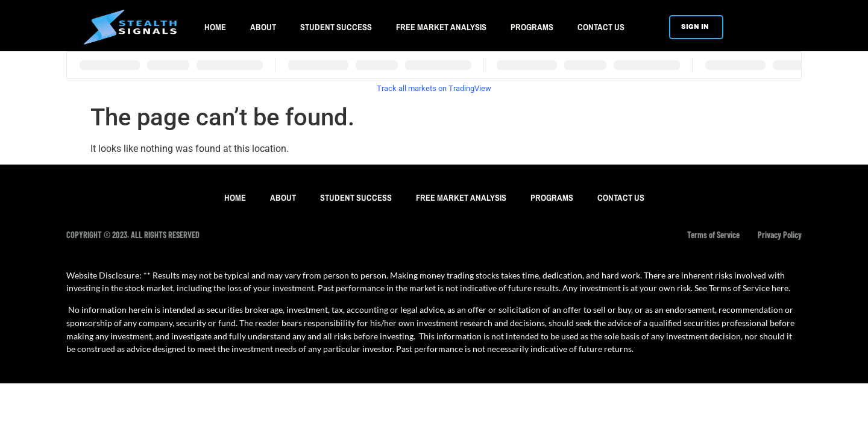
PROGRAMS (532, 27)
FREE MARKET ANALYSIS (441, 27)
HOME (215, 27)
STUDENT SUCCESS (336, 27)
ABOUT (263, 27)
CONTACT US (601, 27)
